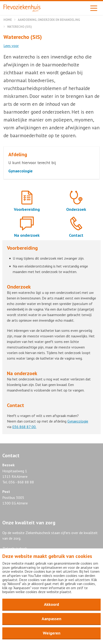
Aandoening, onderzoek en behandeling (49, 20)
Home (8, 20)
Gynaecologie (78, 421)
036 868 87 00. (24, 427)
